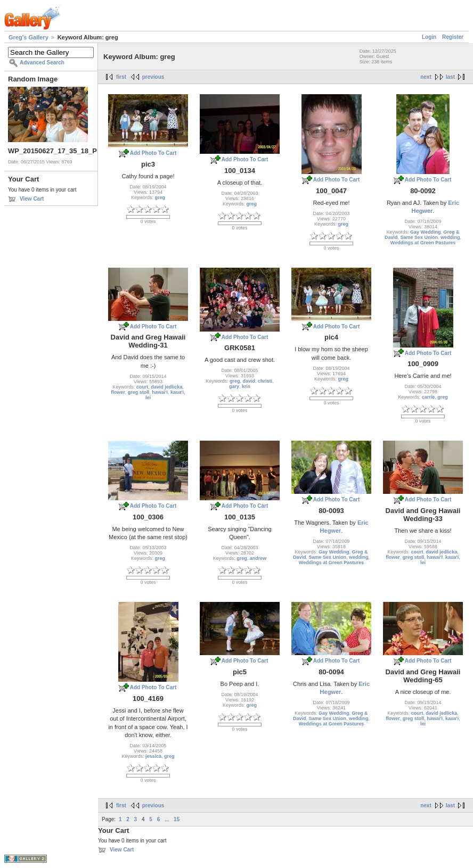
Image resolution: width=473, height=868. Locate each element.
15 (177, 819)
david (249, 381)
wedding (450, 237)
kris (246, 386)
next (426, 77)
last (450, 77)
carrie (429, 397)
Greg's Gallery (28, 37)
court (142, 387)
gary (234, 386)
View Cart (32, 199)
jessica (153, 756)
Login (429, 37)
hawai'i (160, 392)
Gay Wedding (425, 232)
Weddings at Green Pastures (423, 243)
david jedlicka (166, 387)
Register (453, 37)
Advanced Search (42, 63)
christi (265, 381)
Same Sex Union (419, 237)
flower (118, 392)
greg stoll (139, 392)
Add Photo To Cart (153, 153)
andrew (258, 558)
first (121, 77)
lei (148, 398)
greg (160, 197)
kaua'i (177, 392)
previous (153, 77)
